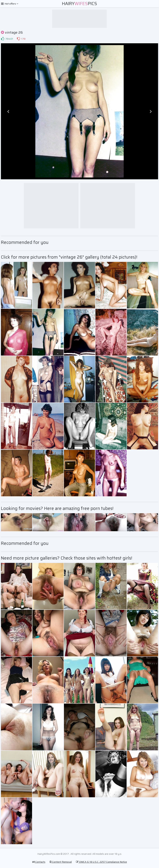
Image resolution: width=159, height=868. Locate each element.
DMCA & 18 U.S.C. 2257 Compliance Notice (101, 862)
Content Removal (61, 862)
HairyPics (79, 4)
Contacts (39, 862)
